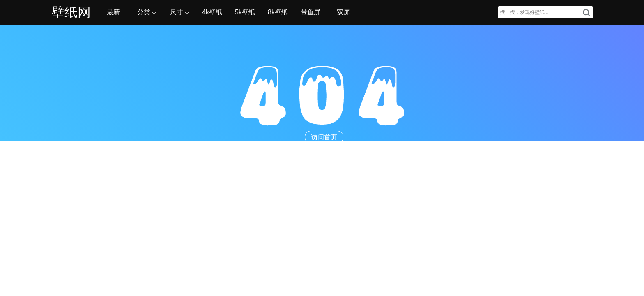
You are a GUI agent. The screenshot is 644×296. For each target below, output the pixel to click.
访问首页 (324, 137)
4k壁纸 (212, 12)
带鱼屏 (310, 12)
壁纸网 (71, 12)
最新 (113, 12)
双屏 (343, 12)
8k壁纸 (278, 12)
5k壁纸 (245, 12)
